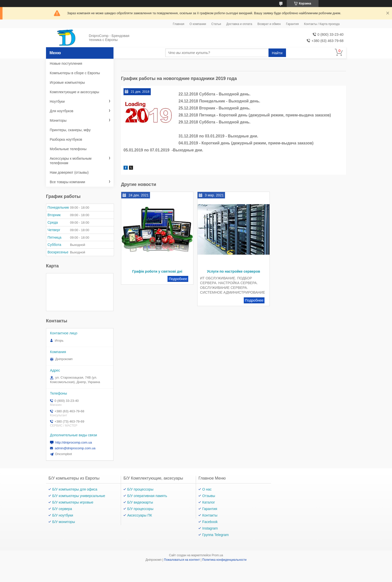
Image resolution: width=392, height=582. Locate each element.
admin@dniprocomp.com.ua (75, 448)
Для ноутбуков (61, 111)
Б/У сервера (62, 509)
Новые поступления (66, 63)
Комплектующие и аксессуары (74, 92)
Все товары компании (67, 182)
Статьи (216, 24)
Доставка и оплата (239, 24)
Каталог (209, 502)
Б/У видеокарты (140, 502)
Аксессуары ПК (140, 515)
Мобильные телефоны (68, 149)
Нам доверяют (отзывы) (69, 172)
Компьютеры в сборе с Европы (75, 73)
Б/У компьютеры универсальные (79, 496)
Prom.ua (217, 555)
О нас (207, 489)
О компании (198, 24)
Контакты (210, 515)
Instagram (210, 528)
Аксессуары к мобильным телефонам (71, 161)
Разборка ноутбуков (66, 139)
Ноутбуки (57, 101)
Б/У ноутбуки (63, 515)
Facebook (210, 522)
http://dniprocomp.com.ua (74, 442)
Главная (178, 24)
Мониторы (58, 120)
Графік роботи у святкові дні (157, 271)
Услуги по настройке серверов (234, 271)
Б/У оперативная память (147, 496)
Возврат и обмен (269, 24)
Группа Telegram (215, 535)
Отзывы (209, 496)
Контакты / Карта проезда (322, 24)
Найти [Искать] (277, 53)
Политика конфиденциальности (224, 560)
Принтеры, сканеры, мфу (70, 130)
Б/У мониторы (64, 522)
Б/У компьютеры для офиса (75, 489)
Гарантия (292, 24)
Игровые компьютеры (67, 82)
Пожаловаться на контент (182, 560)
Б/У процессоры (140, 489)
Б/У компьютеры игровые (73, 502)
